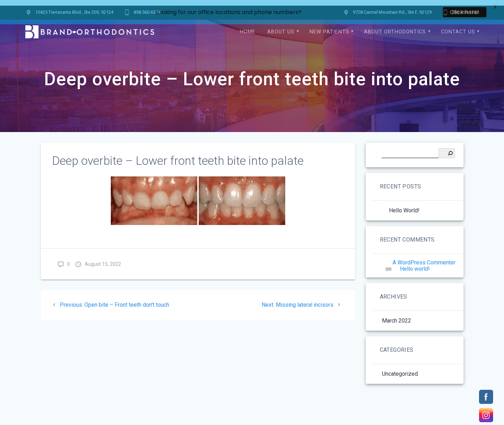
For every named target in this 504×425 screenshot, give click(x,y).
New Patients (329, 26)
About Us (281, 26)
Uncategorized (400, 368)
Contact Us (458, 26)
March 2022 (397, 315)
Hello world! (404, 205)
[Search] (447, 148)
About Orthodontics (395, 26)
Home (248, 26)
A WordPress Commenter (424, 257)
